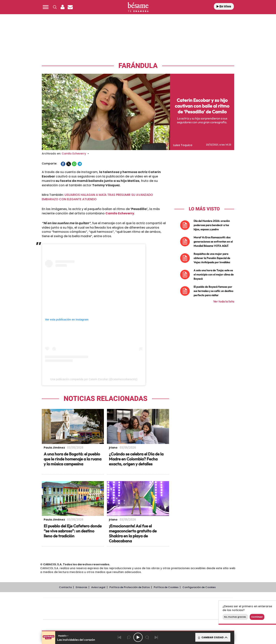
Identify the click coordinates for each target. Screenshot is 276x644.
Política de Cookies (166, 587)
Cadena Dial (161, 608)
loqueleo (179, 614)
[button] (46, 7)
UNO (121, 608)
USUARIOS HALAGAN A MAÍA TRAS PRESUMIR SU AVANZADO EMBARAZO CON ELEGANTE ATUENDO (97, 197)
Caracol (206, 603)
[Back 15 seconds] (129, 637)
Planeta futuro (189, 608)
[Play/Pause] (138, 637)
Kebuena (203, 608)
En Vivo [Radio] (224, 6)
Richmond (92, 614)
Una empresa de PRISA (60, 606)
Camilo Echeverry (74, 154)
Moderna (111, 614)
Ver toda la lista (224, 301)
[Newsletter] (70, 7)
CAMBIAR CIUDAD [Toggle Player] (212, 637)
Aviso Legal (98, 587)
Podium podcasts (130, 614)
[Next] (156, 637)
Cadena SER (167, 603)
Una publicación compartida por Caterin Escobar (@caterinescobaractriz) (94, 379)
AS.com (179, 603)
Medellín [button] (63, 636)
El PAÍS (94, 603)
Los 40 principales (113, 603)
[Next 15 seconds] (147, 637)
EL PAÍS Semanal (175, 608)
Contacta (65, 587)
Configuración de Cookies (199, 587)
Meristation (197, 614)
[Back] (120, 637)
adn (192, 603)
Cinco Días (146, 608)
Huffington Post (99, 608)
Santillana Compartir (151, 603)
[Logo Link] (138, 7)
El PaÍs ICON (146, 614)
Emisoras (81, 587)
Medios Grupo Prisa (60, 615)
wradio (132, 608)
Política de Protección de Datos (130, 587)
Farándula (138, 66)
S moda (162, 614)
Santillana (131, 603)
